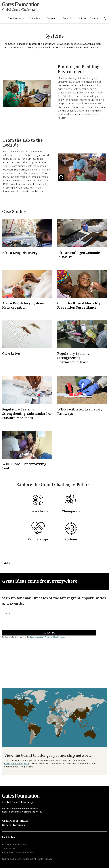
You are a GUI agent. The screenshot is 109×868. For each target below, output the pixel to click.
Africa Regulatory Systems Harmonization (23, 305)
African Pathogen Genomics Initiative (79, 255)
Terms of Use (9, 849)
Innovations (35, 18)
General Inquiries (14, 825)
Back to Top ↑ (9, 837)
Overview (94, 18)
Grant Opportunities (16, 18)
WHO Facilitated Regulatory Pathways (80, 411)
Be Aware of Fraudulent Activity (18, 853)
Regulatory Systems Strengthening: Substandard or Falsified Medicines (27, 413)
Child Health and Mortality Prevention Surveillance (79, 305)
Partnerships (68, 18)
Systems (82, 18)
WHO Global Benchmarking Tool (24, 466)
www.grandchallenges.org (17, 764)
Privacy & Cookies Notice (15, 844)
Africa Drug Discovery (20, 253)
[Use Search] (105, 19)
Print (8, 563)
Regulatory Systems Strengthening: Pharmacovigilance (73, 358)
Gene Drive (11, 353)
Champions (51, 18)
